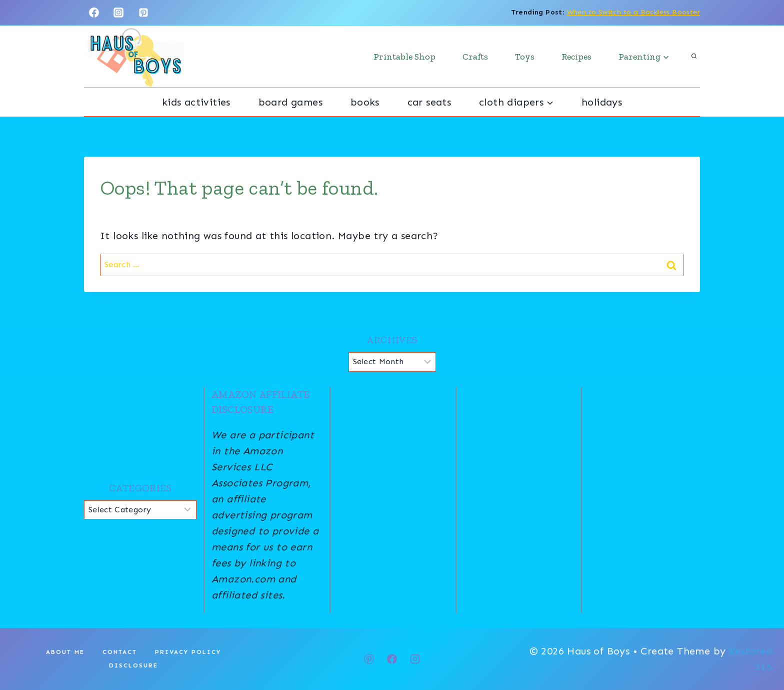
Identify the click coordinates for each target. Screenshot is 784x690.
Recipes (576, 57)
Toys (525, 57)
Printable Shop (404, 57)
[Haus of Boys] (134, 57)
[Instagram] (118, 13)
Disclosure (133, 665)
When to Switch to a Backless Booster (633, 12)
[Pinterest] (143, 13)
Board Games (290, 102)
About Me (65, 652)
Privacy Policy (188, 652)
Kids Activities (196, 102)
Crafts (475, 57)
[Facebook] (94, 13)
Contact (120, 652)
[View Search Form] (694, 57)
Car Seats (429, 102)
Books (365, 102)
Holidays (602, 102)
